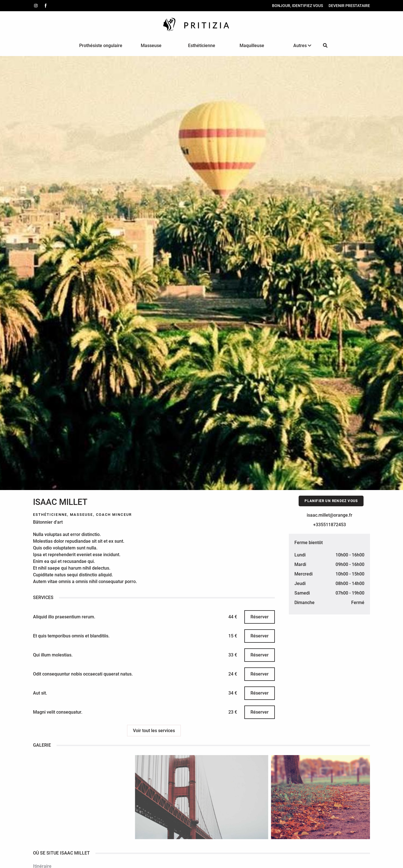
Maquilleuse (252, 46)
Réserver (259, 617)
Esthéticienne (202, 46)
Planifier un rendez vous (331, 501)
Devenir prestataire (349, 6)
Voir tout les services (154, 731)
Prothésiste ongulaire (101, 46)
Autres (302, 46)
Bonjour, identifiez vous (297, 6)
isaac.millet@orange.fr (329, 515)
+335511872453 (329, 525)
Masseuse (151, 46)
